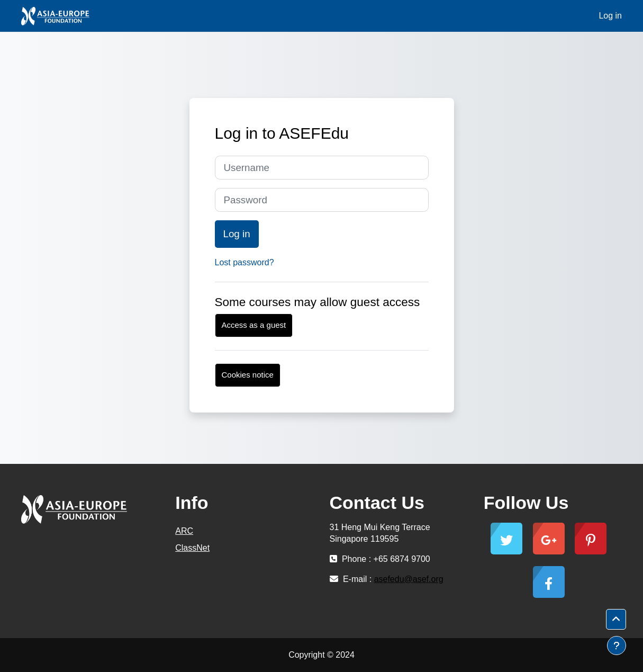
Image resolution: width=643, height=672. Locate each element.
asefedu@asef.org (409, 579)
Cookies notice (248, 375)
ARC (184, 531)
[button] (616, 620)
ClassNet (192, 548)
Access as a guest (254, 325)
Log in (610, 16)
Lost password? (244, 262)
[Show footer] (617, 646)
